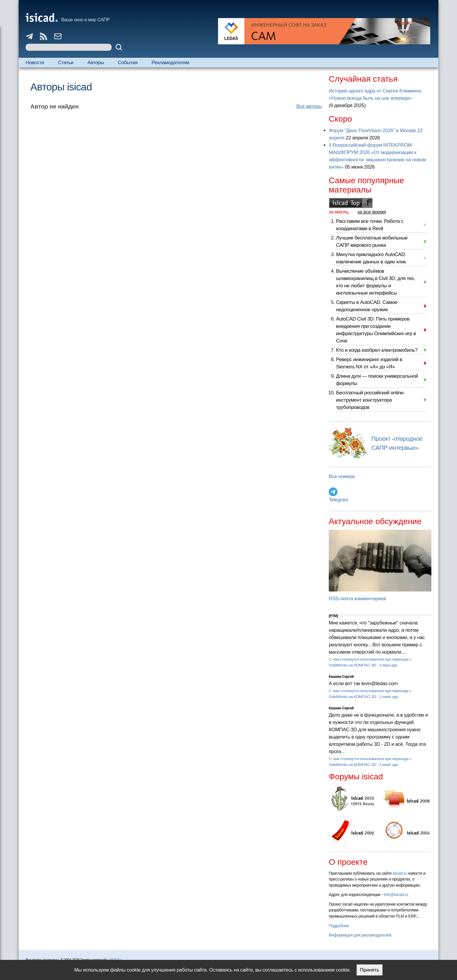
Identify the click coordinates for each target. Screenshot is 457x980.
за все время (372, 212)
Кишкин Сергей (341, 677)
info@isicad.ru (396, 895)
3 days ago (388, 665)
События (128, 63)
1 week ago (389, 697)
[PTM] (333, 616)
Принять (370, 970)
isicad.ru (400, 873)
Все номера (342, 476)
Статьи (66, 63)
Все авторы (309, 106)
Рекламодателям (170, 63)
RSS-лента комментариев (357, 599)
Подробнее (339, 926)
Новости (35, 63)
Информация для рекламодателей (360, 935)
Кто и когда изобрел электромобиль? (377, 350)
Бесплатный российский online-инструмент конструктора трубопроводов (370, 400)
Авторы (96, 63)
